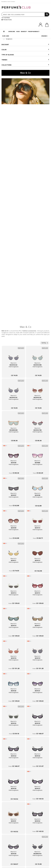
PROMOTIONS (7, 20)
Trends (25, 60)
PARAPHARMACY (34, 31)
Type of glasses (25, 55)
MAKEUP (24, 31)
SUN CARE (6, 36)
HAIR (18, 31)
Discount (25, 45)
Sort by (45, 343)
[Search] (47, 14)
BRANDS (44, 36)
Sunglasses (8, 39)
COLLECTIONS (25, 65)
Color (25, 50)
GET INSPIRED (6, 18)
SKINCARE (12, 31)
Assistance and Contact (8, 1)
